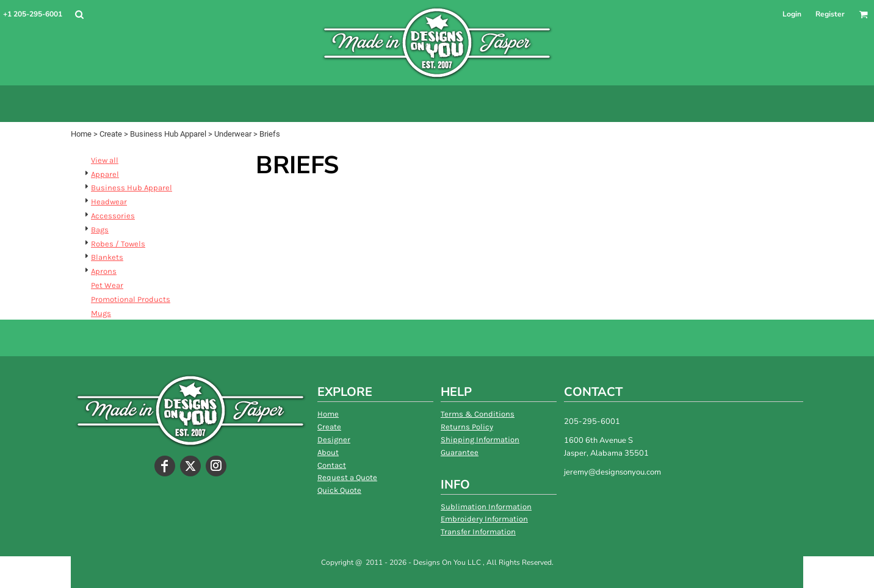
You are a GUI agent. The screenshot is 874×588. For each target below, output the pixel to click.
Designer (334, 439)
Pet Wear (107, 285)
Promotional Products (131, 299)
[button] (79, 14)
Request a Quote (347, 477)
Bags (100, 230)
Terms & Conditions (478, 414)
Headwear (109, 202)
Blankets (107, 257)
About (328, 452)
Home (81, 134)
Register (830, 14)
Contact (332, 465)
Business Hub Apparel (168, 134)
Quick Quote (339, 490)
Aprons (104, 271)
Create (111, 134)
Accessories (113, 216)
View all (105, 160)
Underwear (233, 134)
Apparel (105, 174)
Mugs (101, 313)
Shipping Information (480, 439)
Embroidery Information (484, 519)
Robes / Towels (118, 244)
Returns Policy (467, 427)
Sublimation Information (486, 507)
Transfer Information (478, 532)
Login (792, 14)
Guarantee (460, 452)
